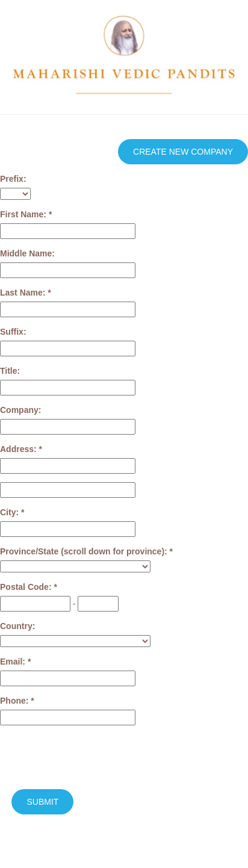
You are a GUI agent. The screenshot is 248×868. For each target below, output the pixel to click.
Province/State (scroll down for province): (85, 551)
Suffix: (13, 332)
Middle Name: (27, 253)
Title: (10, 371)
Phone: (15, 701)
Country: (17, 626)
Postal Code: (27, 587)
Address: (20, 449)
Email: (14, 662)
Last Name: (24, 293)
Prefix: (13, 179)
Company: (20, 410)
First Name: (24, 214)
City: (11, 512)
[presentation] (91, 757)
